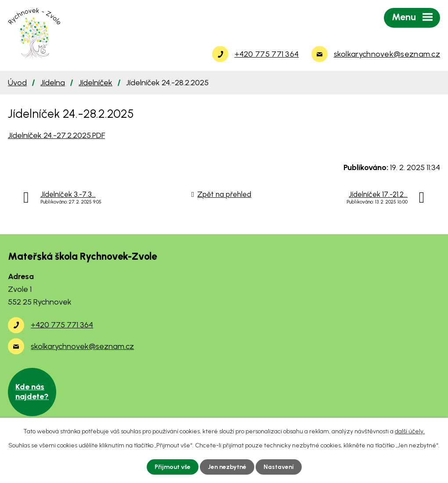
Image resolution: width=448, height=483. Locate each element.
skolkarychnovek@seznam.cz (82, 346)
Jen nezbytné (227, 467)
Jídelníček (96, 83)
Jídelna (53, 83)
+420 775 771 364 (62, 325)
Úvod (17, 83)
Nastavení (279, 467)
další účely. (410, 431)
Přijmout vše (173, 467)
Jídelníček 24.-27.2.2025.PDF (56, 135)
